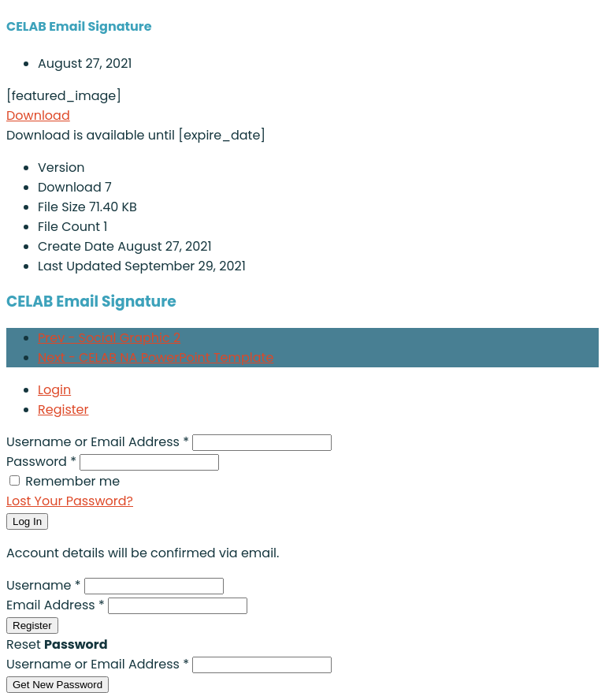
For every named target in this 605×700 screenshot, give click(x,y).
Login (54, 390)
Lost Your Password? (70, 501)
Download (38, 115)
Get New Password (58, 685)
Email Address (57, 605)
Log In (27, 521)
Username (45, 585)
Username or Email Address (99, 442)
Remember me (72, 481)
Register (63, 410)
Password (43, 462)
